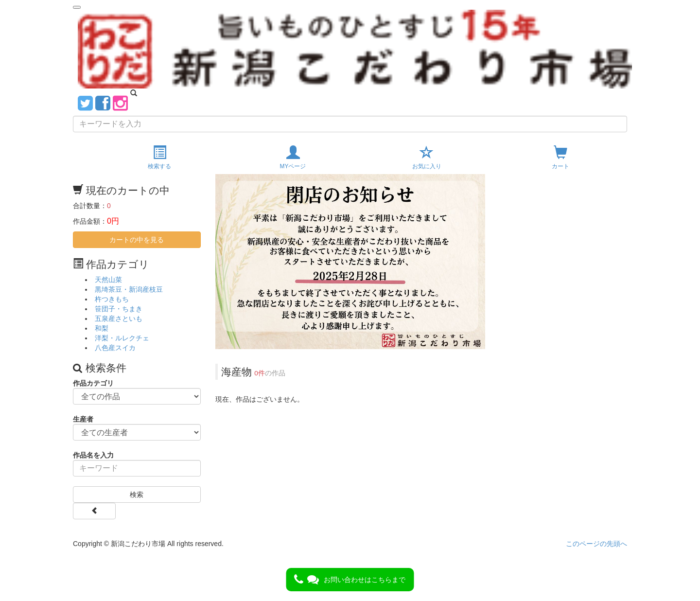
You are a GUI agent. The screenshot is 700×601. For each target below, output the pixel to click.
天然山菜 (108, 280)
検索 (137, 495)
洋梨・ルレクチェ (122, 338)
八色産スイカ (115, 348)
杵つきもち (112, 299)
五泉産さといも (119, 318)
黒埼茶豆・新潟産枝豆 (129, 289)
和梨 (102, 328)
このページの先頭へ (596, 544)
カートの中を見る (137, 240)
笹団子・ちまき (119, 309)
